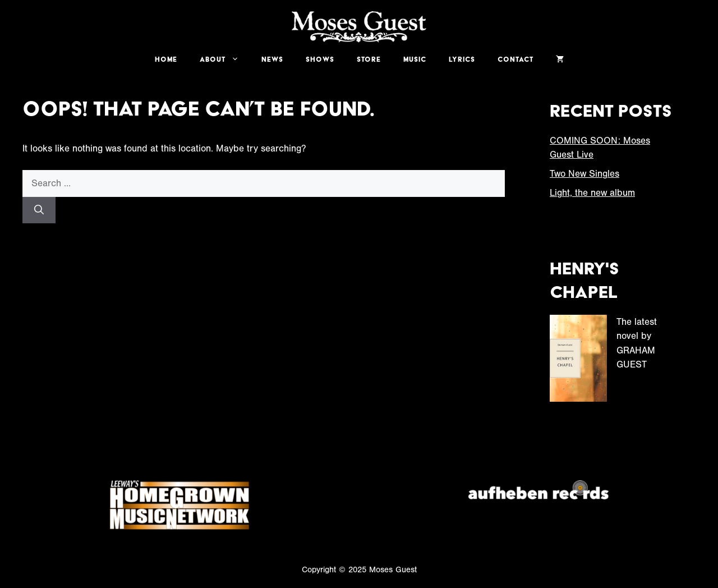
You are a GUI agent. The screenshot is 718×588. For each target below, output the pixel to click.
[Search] (39, 210)
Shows (320, 59)
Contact (516, 59)
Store (369, 59)
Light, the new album (592, 193)
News (272, 59)
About (225, 59)
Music (415, 59)
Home (166, 59)
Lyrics (462, 59)
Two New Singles (584, 174)
